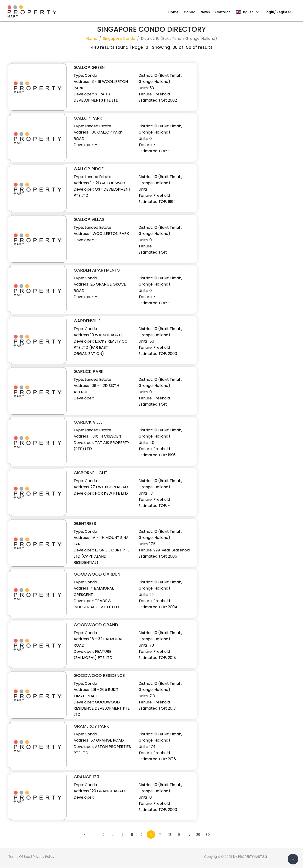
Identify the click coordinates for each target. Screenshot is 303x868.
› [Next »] (217, 835)
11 (160, 835)
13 (179, 835)
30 (208, 835)
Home (173, 12)
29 (198, 835)
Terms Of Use (19, 857)
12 (170, 835)
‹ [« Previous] (85, 835)
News (205, 12)
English (247, 12)
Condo (190, 12)
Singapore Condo (119, 38)
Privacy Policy (44, 857)
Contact (223, 12)
